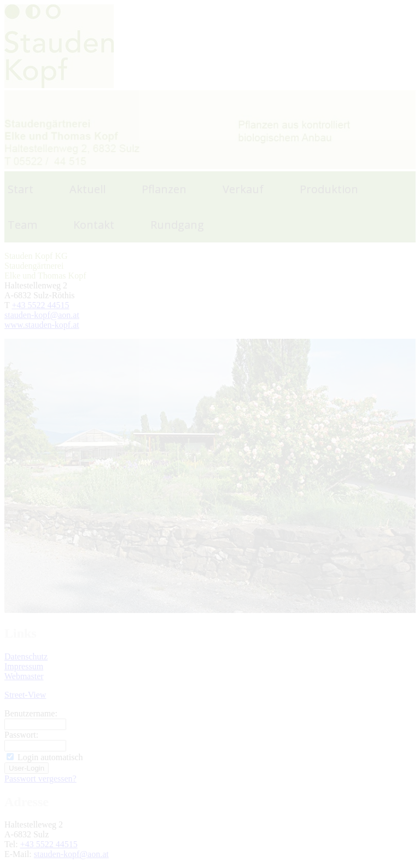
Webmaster (24, 676)
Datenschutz (26, 656)
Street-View (25, 695)
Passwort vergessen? (40, 779)
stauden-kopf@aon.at (42, 315)
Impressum (24, 666)
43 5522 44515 (43, 305)
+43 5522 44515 (49, 844)
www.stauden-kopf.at (42, 325)
